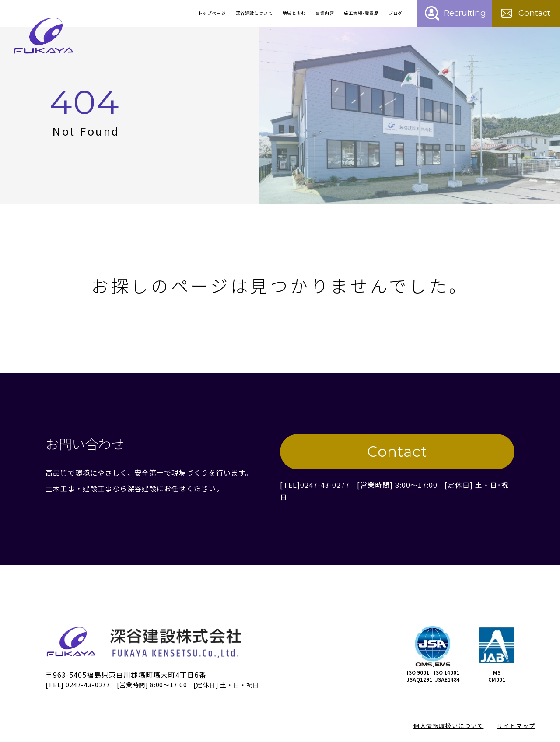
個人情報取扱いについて (448, 726)
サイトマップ (516, 726)
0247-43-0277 (325, 485)
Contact (397, 451)
